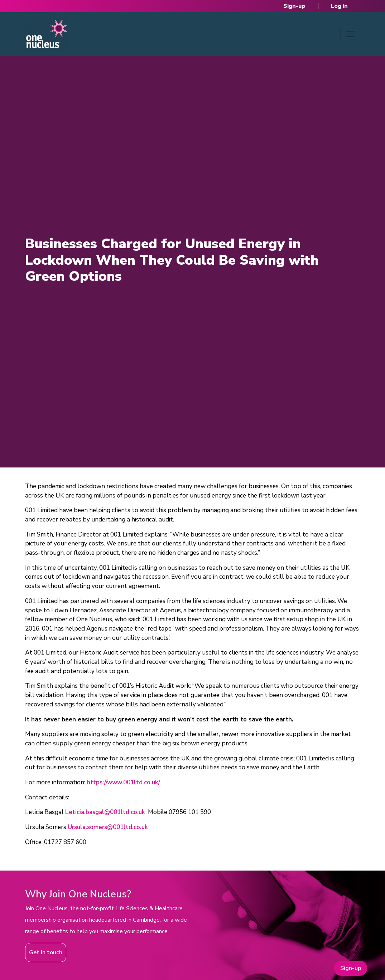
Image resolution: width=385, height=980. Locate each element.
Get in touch (46, 952)
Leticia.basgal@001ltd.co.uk (105, 812)
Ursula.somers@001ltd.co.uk (108, 827)
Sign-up (294, 6)
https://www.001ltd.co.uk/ (123, 782)
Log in (339, 6)
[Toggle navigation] (350, 34)
